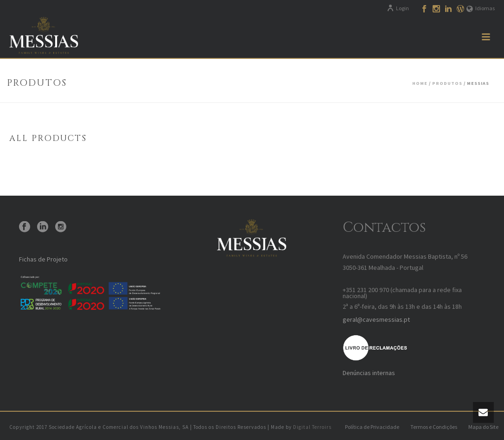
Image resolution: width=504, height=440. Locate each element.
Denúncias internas (369, 373)
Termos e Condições (434, 427)
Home (420, 83)
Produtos (447, 83)
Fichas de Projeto (43, 259)
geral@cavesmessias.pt (376, 319)
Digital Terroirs (312, 427)
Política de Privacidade (372, 427)
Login (398, 8)
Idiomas (481, 8)
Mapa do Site (483, 427)
